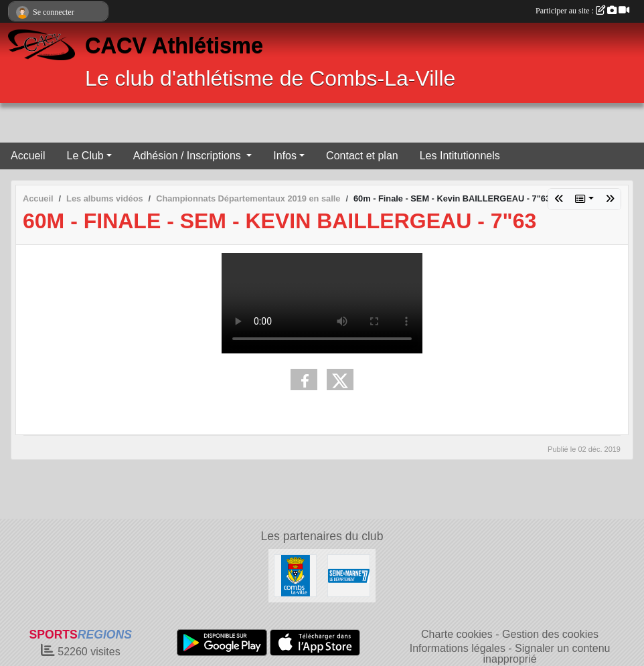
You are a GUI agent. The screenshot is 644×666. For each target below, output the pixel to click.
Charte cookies (457, 634)
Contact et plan (362, 156)
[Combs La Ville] (295, 575)
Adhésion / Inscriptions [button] (188, 156)
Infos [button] (285, 156)
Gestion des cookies (550, 634)
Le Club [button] (85, 156)
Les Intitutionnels (460, 156)
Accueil (28, 156)
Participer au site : (582, 11)
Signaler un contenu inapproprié (547, 654)
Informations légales (458, 648)
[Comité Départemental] (349, 575)
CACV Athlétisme (174, 46)
